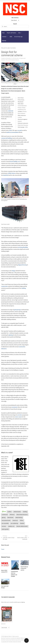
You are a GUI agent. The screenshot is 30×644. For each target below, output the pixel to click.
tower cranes (19, 417)
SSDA (11, 37)
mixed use (15, 520)
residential (10, 111)
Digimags (4, 41)
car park (20, 130)
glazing (11, 335)
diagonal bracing (22, 265)
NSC (18, 58)
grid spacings (17, 310)
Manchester (10, 517)
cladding (24, 288)
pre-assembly (5, 523)
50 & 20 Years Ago (18, 37)
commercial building (6, 138)
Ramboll (22, 523)
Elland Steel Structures (22, 515)
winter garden (5, 529)
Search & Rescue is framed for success (24, 568)
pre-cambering (14, 523)
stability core (11, 526)
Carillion (9, 512)
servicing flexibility (23, 247)
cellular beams (11, 173)
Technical (4, 37)
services (4, 526)
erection (20, 415)
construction (4, 286)
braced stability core (15, 162)
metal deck (6, 175)
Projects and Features (11, 33)
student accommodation (12, 132)
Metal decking (19, 517)
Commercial (5, 515)
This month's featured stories (12, 60)
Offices (22, 520)
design (13, 271)
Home (3, 33)
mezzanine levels (6, 520)
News (19, 33)
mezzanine (15, 407)
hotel (10, 130)
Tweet (3, 549)
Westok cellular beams (22, 526)
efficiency (12, 515)
